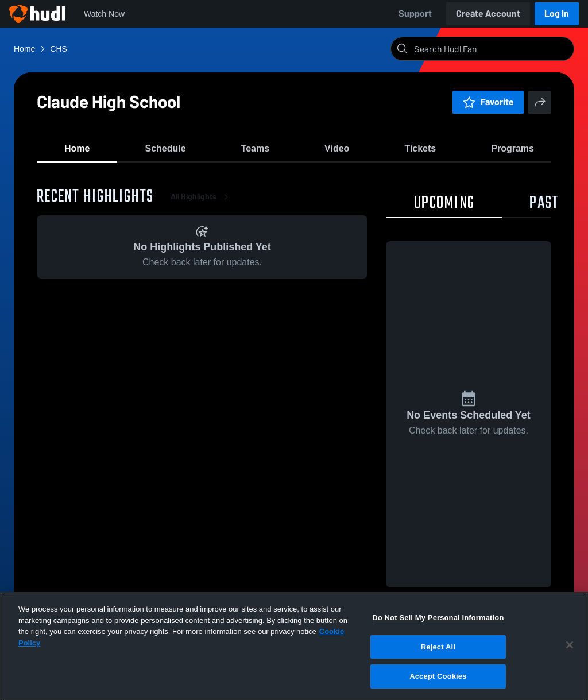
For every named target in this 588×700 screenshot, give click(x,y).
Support (415, 13)
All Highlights (202, 206)
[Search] (492, 49)
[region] (294, 646)
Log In (557, 13)
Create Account (488, 13)
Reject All (438, 647)
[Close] (570, 645)
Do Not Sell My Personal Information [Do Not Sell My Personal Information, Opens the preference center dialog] (438, 618)
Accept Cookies (438, 676)
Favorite (488, 102)
